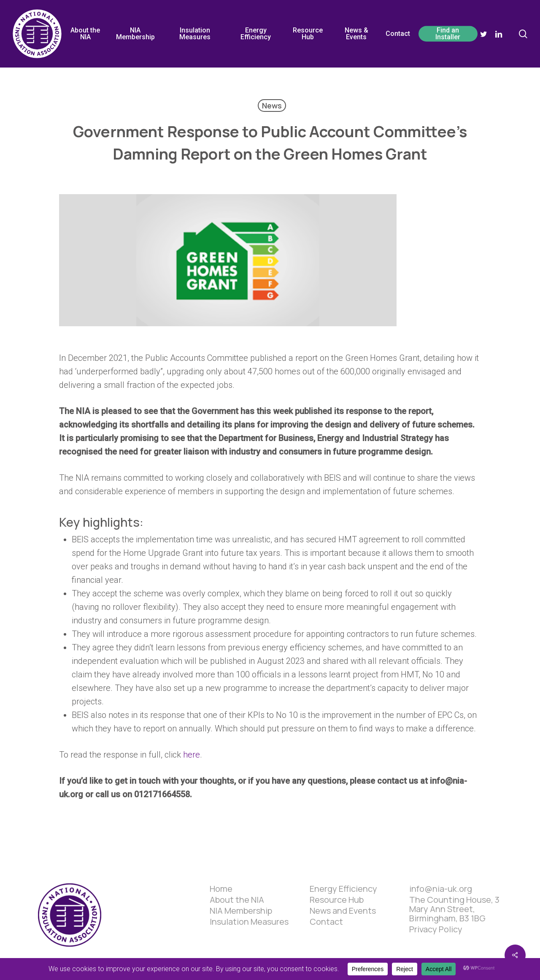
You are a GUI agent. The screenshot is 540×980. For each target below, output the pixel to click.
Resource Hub (337, 900)
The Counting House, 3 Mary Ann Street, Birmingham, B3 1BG (454, 909)
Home (221, 889)
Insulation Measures (249, 922)
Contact (326, 922)
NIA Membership (241, 911)
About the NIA (237, 900)
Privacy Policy (436, 929)
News (272, 106)
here (192, 755)
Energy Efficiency (343, 889)
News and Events (343, 911)
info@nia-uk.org (441, 889)
